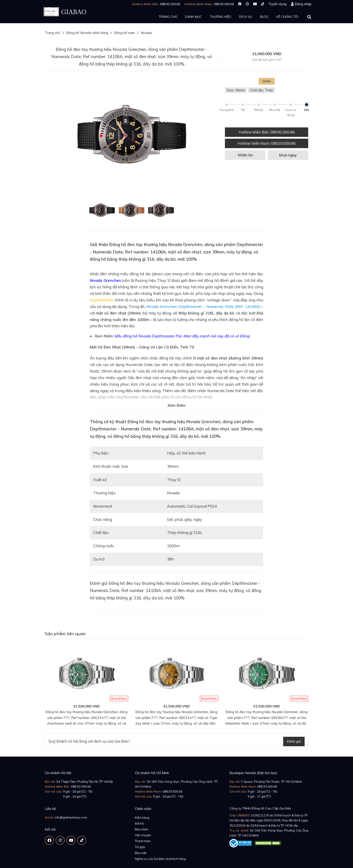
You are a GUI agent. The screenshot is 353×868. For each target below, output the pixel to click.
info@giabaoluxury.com (71, 817)
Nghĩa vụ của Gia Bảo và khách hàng (160, 859)
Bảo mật (141, 853)
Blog (264, 17)
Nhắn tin (245, 155)
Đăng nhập (303, 4)
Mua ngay (288, 155)
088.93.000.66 (173, 791)
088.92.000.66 (81, 787)
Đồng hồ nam (124, 33)
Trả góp (140, 847)
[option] (131, 136)
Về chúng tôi (287, 17)
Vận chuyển (143, 835)
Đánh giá (294, 741)
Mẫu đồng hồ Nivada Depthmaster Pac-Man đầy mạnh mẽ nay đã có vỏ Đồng (182, 336)
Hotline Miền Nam (267, 143)
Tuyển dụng (277, 4)
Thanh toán (143, 841)
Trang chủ (168, 17)
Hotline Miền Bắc (267, 132)
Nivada (146, 33)
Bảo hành (142, 829)
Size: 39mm (236, 90)
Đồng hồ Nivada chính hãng (87, 33)
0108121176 (260, 815)
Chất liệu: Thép (261, 90)
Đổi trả (139, 823)
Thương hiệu (221, 17)
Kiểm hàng (142, 818)
